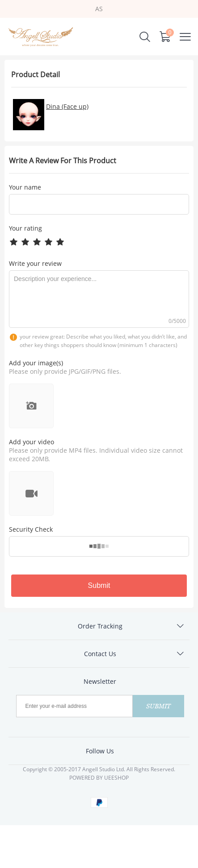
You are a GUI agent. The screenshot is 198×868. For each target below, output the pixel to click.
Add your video (32, 442)
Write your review (35, 263)
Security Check (31, 529)
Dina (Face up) (67, 106)
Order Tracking (100, 626)
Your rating (25, 228)
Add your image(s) (36, 363)
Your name (25, 187)
